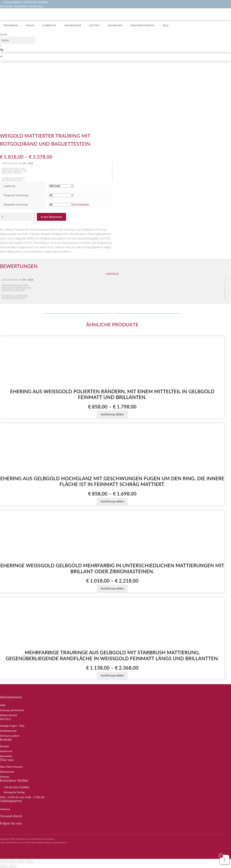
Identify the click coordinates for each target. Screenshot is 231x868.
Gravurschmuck (142, 25)
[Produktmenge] (18, 217)
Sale (165, 25)
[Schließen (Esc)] (29, 862)
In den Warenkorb (51, 217)
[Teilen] (21, 862)
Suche (4, 35)
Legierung (9, 186)
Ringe (30, 25)
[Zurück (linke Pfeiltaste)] (4, 866)
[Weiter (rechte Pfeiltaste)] (12, 866)
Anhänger (115, 25)
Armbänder (73, 25)
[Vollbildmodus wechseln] (12, 862)
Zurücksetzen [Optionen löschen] (81, 205)
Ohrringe (49, 25)
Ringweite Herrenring (16, 205)
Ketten (94, 25)
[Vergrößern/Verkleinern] (4, 862)
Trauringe (11, 25)
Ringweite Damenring (16, 195)
